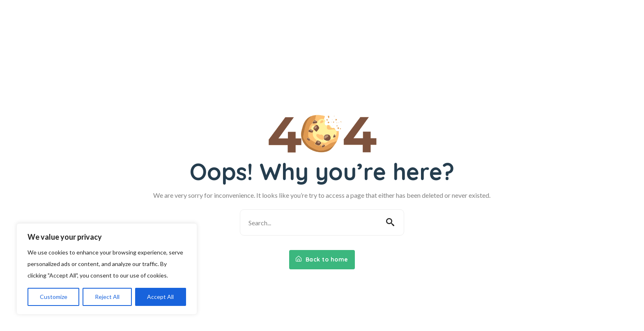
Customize (54, 297)
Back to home (322, 259)
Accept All (160, 297)
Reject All (107, 297)
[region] (107, 269)
